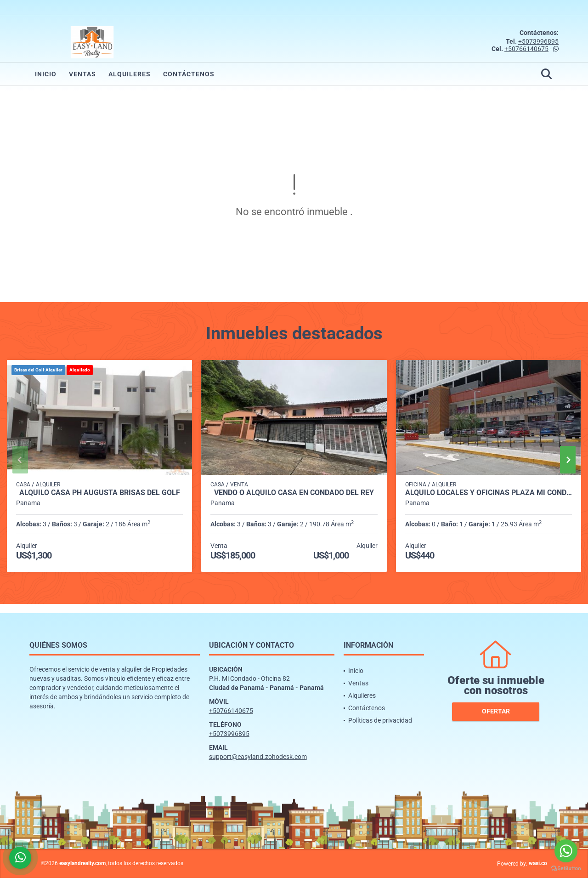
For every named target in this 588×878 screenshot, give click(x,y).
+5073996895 (538, 41)
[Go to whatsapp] (566, 851)
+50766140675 (526, 49)
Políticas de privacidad (380, 720)
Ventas (82, 74)
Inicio (46, 74)
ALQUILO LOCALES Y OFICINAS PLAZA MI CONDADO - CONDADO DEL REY (489, 493)
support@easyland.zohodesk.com (258, 757)
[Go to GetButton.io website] (566, 869)
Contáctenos (189, 74)
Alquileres (130, 74)
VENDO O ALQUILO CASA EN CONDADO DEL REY (294, 493)
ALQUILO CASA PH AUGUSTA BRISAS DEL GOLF (100, 493)
